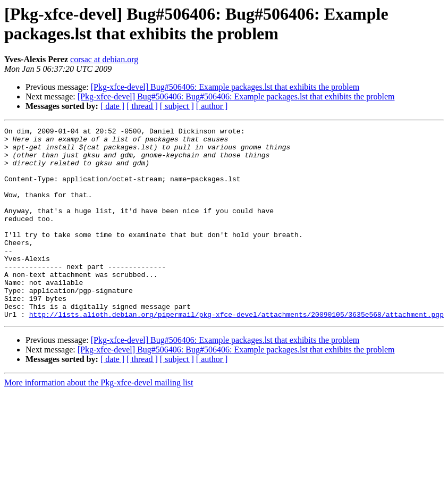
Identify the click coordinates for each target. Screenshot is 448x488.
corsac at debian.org (104, 59)
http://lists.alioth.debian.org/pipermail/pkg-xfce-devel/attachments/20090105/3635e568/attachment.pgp (236, 352)
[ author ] (212, 106)
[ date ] (112, 106)
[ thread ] (142, 106)
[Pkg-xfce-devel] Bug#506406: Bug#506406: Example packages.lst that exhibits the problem (236, 96)
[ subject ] (177, 106)
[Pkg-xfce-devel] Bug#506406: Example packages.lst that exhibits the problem (225, 87)
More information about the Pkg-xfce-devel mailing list (99, 421)
